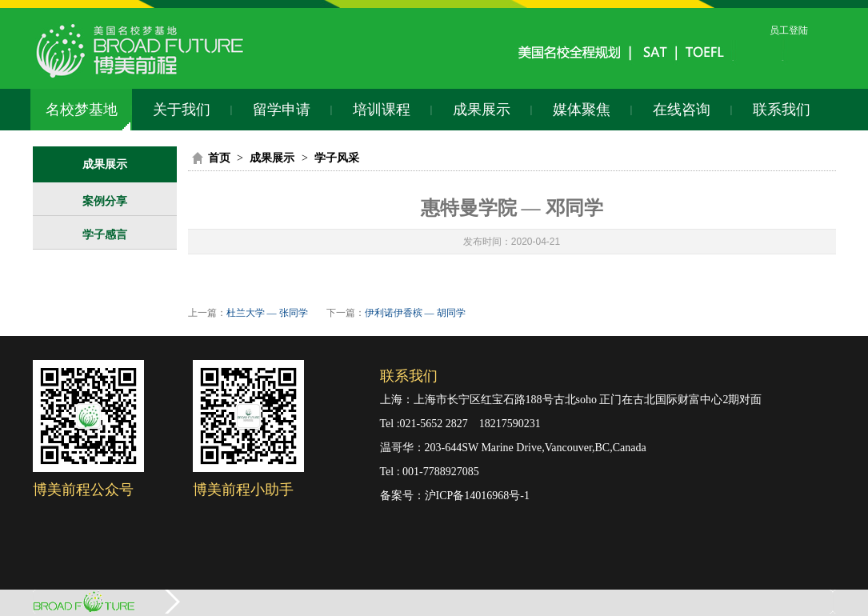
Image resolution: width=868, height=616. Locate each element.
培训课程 (382, 110)
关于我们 (182, 110)
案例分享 (105, 201)
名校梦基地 (82, 110)
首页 (219, 158)
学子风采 (337, 158)
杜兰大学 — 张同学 (267, 313)
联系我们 (782, 110)
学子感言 (105, 235)
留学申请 (282, 110)
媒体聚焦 (582, 110)
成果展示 (482, 110)
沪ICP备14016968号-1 (477, 496)
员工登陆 (789, 30)
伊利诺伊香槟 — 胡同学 (415, 313)
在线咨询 (682, 110)
